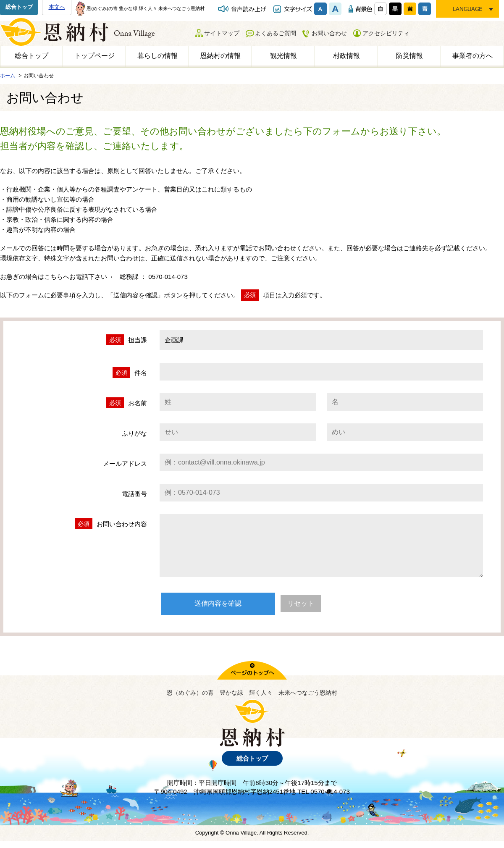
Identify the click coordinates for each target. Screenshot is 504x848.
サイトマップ (222, 33)
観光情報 (283, 56)
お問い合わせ (329, 33)
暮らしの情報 (157, 56)
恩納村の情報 (220, 56)
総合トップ (19, 7)
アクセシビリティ (386, 33)
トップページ (94, 56)
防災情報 (409, 56)
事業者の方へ (472, 56)
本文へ (57, 7)
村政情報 (346, 56)
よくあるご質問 (276, 33)
